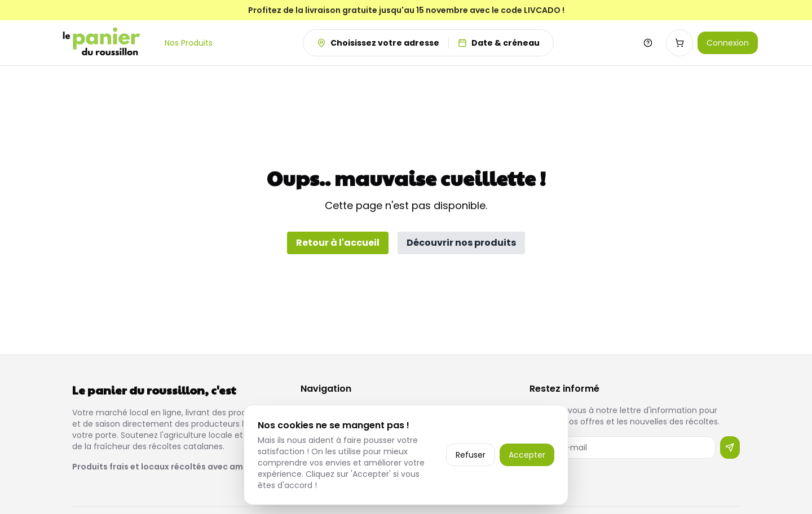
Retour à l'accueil (338, 243)
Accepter (527, 455)
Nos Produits (189, 43)
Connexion (728, 43)
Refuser (471, 455)
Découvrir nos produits (461, 243)
